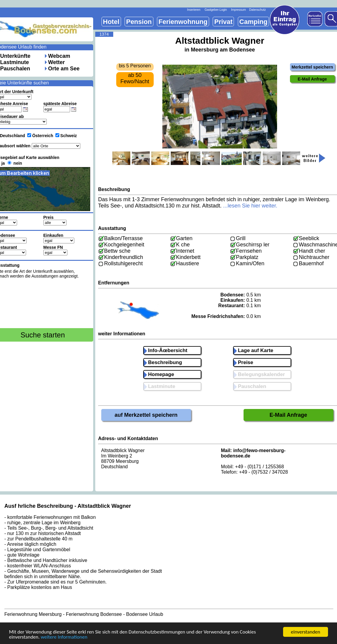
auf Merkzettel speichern (146, 415)
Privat (223, 22)
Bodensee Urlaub (145, 614)
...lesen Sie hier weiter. (250, 206)
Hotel (111, 22)
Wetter (57, 62)
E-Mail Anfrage (288, 415)
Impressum (238, 10)
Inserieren (194, 10)
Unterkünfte (15, 56)
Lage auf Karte (254, 350)
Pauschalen (15, 69)
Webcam (59, 56)
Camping (253, 22)
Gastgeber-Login (216, 10)
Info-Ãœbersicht (166, 350)
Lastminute (15, 62)
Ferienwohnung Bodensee (94, 614)
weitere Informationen (64, 638)
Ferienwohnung (183, 22)
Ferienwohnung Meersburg (33, 614)
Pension (139, 22)
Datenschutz (258, 10)
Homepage (159, 374)
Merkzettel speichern (312, 67)
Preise (244, 362)
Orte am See (64, 69)
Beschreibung (163, 362)
